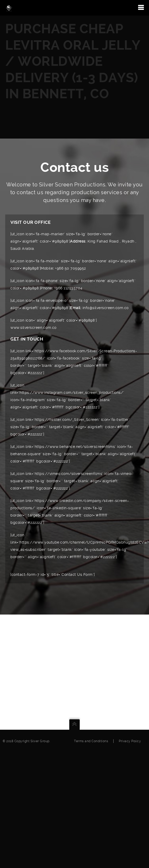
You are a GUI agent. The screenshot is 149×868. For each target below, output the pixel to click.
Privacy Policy (130, 741)
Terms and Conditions (91, 741)
